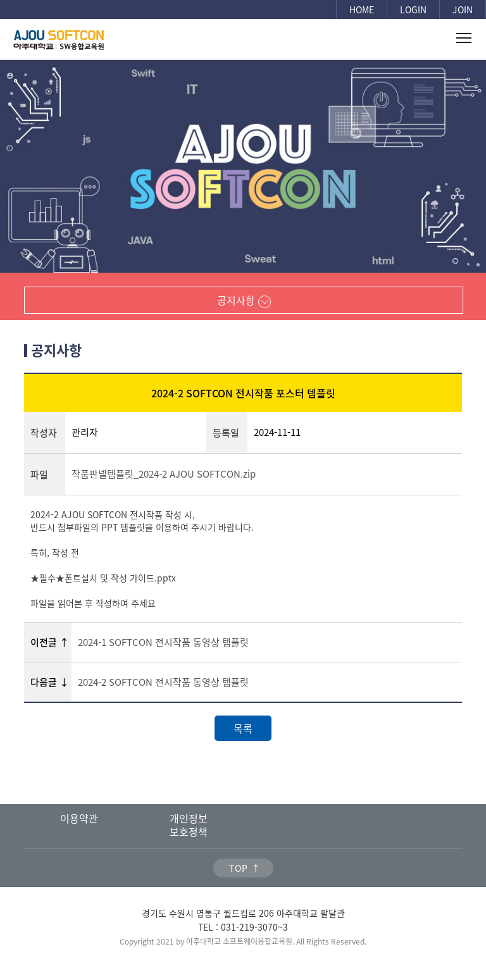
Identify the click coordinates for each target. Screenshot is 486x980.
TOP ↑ (245, 868)
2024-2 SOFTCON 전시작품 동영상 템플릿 (163, 682)
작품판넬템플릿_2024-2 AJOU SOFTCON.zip (164, 474)
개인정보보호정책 (189, 825)
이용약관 (79, 818)
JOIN (463, 9)
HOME (362, 9)
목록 (243, 728)
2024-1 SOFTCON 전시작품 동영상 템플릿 (163, 642)
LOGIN (413, 9)
